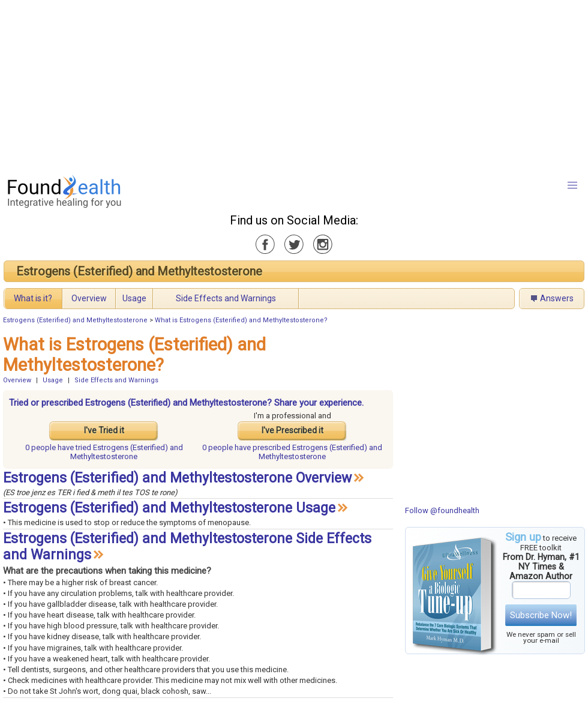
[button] (572, 185)
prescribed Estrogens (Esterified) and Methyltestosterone (292, 452)
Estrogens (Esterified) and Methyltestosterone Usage (169, 508)
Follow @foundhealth (442, 510)
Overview (89, 298)
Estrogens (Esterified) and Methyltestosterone (139, 271)
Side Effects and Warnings (226, 298)
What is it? (33, 298)
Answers (557, 298)
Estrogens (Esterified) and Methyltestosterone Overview (177, 478)
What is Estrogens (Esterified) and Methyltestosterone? (241, 320)
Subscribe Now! (541, 615)
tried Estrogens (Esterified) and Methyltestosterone (104, 452)
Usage (134, 298)
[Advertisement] (268, 84)
